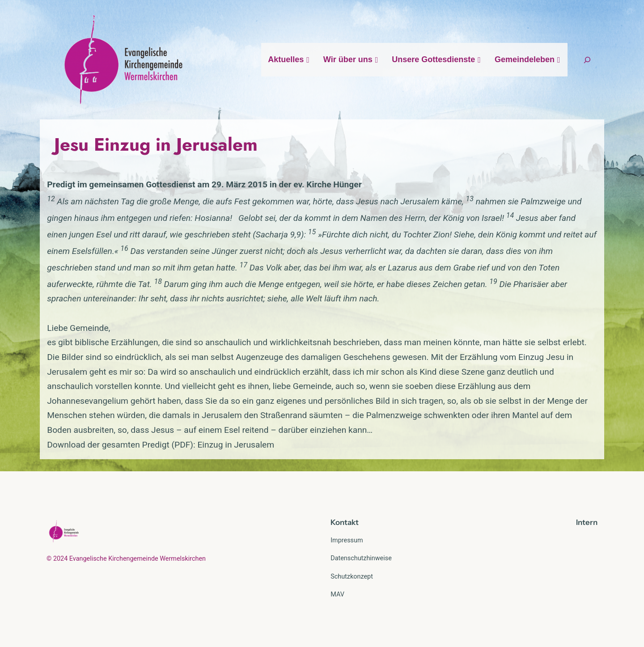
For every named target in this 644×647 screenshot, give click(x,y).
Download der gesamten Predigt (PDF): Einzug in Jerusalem (161, 445)
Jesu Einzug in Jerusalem (156, 144)
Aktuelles (289, 59)
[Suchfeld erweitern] (587, 60)
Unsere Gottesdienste (436, 59)
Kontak (343, 522)
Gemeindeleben (528, 59)
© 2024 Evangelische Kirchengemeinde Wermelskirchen (126, 559)
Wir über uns (351, 59)
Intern (587, 522)
